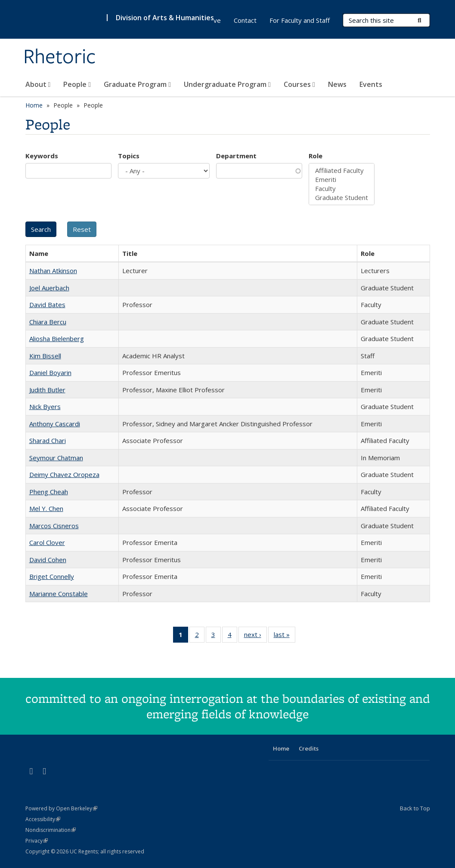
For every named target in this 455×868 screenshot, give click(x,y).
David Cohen (48, 560)
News (337, 84)
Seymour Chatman (56, 458)
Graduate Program (137, 84)
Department (236, 156)
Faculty (342, 189)
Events (371, 84)
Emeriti (342, 180)
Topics (129, 156)
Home (34, 105)
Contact (245, 20)
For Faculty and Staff (300, 20)
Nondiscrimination (51, 830)
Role (316, 156)
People (77, 84)
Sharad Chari (48, 440)
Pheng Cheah (49, 492)
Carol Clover (47, 542)
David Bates (47, 305)
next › (255, 636)
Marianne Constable (59, 594)
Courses (299, 84)
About (38, 84)
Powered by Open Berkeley (61, 808)
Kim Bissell (45, 356)
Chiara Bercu (48, 322)
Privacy (37, 841)
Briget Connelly (52, 576)
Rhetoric (60, 57)
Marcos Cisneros (54, 526)
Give (214, 20)
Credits (309, 748)
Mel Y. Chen (46, 508)
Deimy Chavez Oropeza (64, 474)
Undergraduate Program (227, 84)
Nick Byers (45, 406)
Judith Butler (47, 390)
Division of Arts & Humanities (165, 18)
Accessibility (43, 819)
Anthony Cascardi (55, 424)
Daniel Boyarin (50, 372)
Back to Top (415, 808)
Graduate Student (342, 198)
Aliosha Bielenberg (57, 339)
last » (285, 636)
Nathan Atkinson (53, 271)
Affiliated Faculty (342, 171)
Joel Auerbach (49, 288)
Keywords (42, 156)
